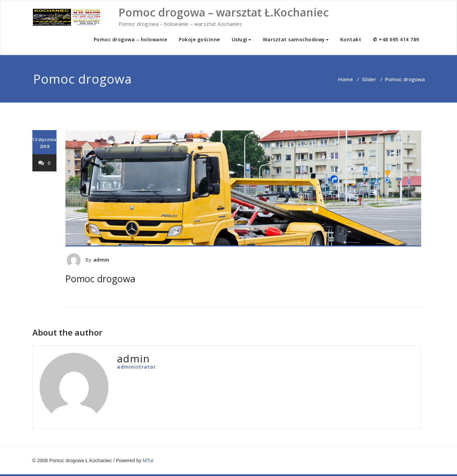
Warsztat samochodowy (296, 39)
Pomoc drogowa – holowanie (131, 39)
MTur (148, 461)
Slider (369, 79)
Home (346, 79)
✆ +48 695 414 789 (396, 39)
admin (101, 260)
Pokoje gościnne (199, 39)
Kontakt (351, 39)
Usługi (241, 39)
